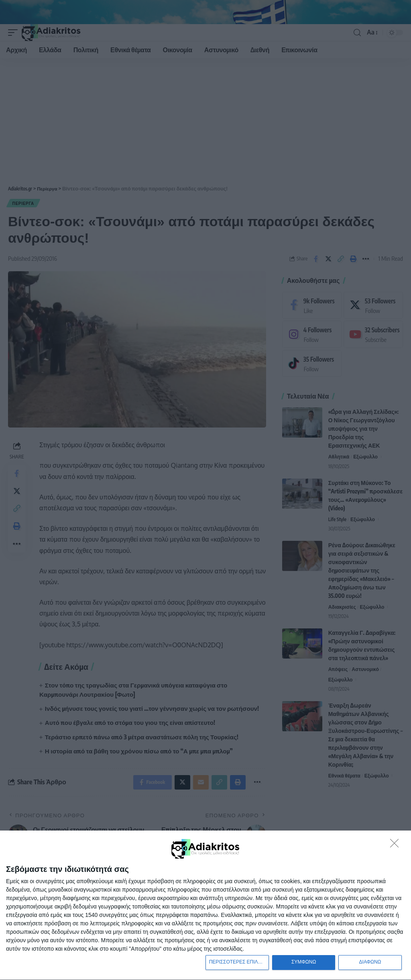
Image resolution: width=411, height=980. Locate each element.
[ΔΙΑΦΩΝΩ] (397, 844)
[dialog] (205, 905)
